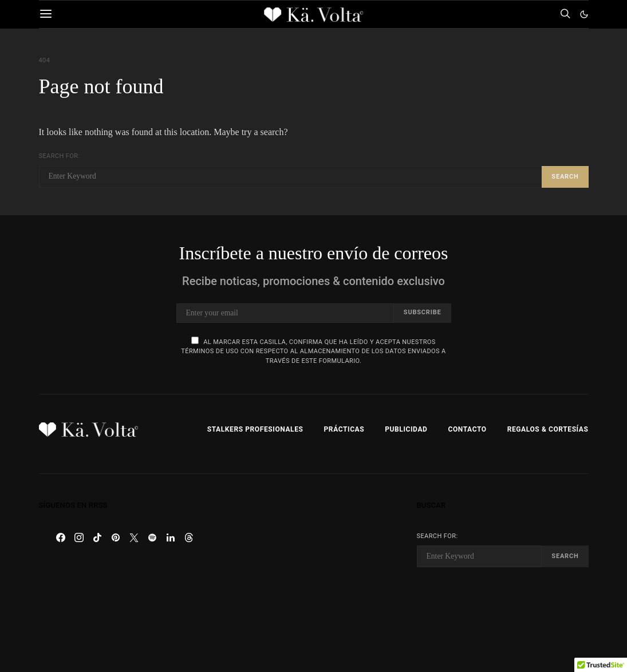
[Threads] (189, 537)
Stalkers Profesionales (255, 429)
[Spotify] (152, 537)
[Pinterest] (116, 537)
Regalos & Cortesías (548, 429)
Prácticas (344, 429)
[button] (584, 14)
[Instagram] (79, 537)
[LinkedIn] (171, 537)
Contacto (467, 429)
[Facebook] (61, 537)
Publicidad (406, 429)
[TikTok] (97, 537)
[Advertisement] (314, 573)
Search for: (60, 156)
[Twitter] (134, 537)
